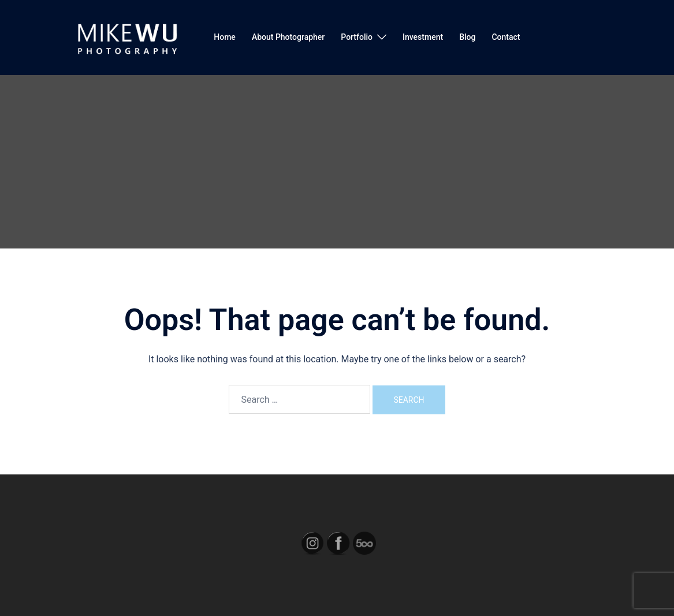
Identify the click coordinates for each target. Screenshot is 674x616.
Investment (423, 37)
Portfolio (357, 37)
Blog (467, 37)
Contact (506, 37)
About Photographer (288, 37)
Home (225, 37)
